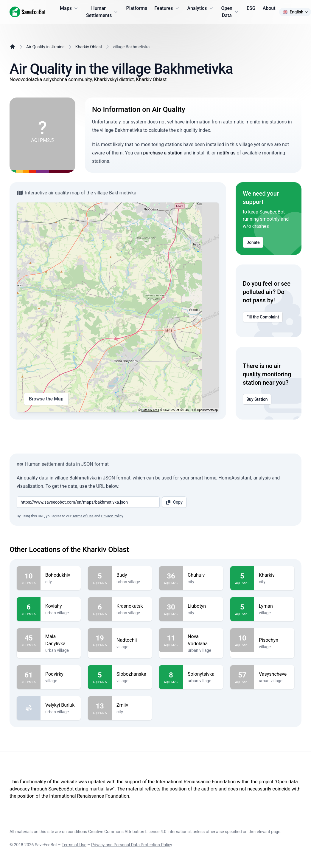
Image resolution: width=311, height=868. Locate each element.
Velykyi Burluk (61, 705)
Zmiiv (132, 705)
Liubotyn (203, 606)
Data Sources (150, 410)
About (269, 8)
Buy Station (257, 399)
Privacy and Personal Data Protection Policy (132, 845)
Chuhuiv (203, 575)
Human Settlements (103, 12)
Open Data (231, 12)
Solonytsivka (203, 674)
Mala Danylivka (61, 640)
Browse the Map (46, 399)
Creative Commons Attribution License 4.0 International (139, 832)
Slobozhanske (132, 674)
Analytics (201, 8)
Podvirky (61, 674)
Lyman (274, 606)
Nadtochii (132, 640)
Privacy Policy (112, 516)
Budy (132, 575)
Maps (69, 8)
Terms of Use (83, 516)
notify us (226, 153)
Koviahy (61, 606)
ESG (251, 8)
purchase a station (163, 153)
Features (167, 8)
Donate (253, 242)
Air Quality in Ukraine (45, 47)
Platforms (137, 8)
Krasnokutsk (132, 606)
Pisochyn (274, 640)
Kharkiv (274, 575)
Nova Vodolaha (203, 640)
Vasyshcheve (274, 674)
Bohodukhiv (61, 575)
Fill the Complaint (263, 317)
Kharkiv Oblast (89, 47)
